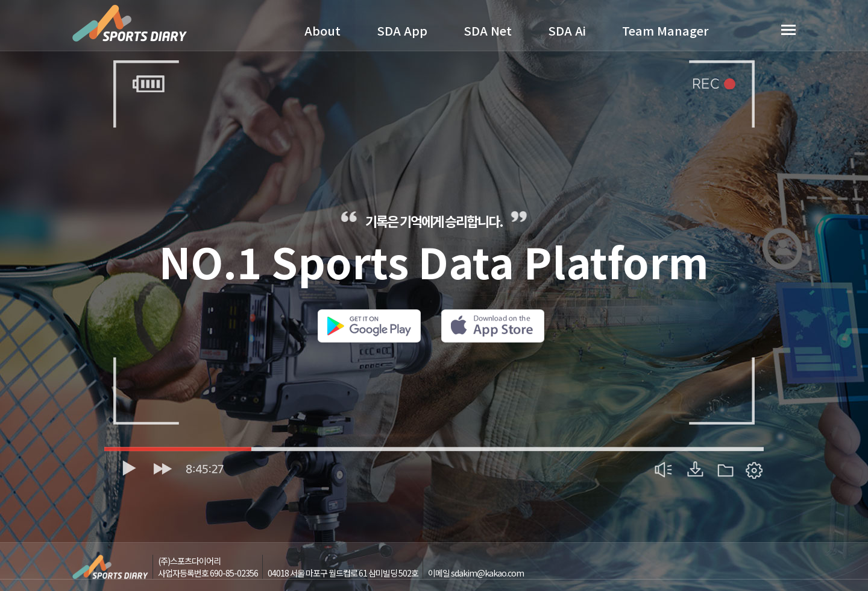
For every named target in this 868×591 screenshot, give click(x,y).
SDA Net (488, 30)
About (322, 30)
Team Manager (665, 30)
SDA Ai (567, 30)
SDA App (402, 30)
